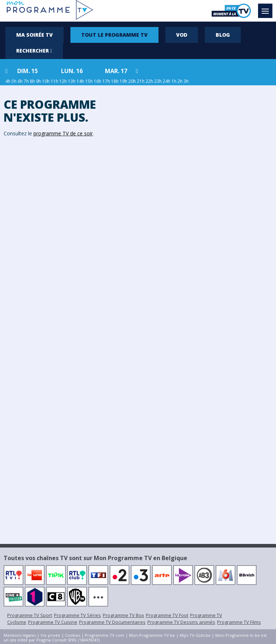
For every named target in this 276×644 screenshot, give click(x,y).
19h (123, 81)
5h (14, 81)
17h (106, 81)
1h (174, 81)
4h (8, 81)
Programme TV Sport (30, 615)
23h (158, 81)
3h (186, 81)
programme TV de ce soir (63, 133)
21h (141, 81)
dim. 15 (27, 71)
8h (32, 81)
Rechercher (34, 51)
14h (80, 81)
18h (115, 81)
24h (167, 81)
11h (54, 81)
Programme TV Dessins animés (181, 622)
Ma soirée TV (34, 35)
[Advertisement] (207, 197)
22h (149, 81)
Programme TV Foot (167, 615)
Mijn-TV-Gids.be (195, 635)
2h (180, 81)
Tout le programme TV (114, 35)
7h (26, 81)
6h (20, 81)
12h (63, 81)
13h (72, 81)
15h (89, 81)
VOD (182, 35)
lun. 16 (72, 71)
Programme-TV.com (105, 635)
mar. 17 (116, 71)
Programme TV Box (123, 615)
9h (38, 81)
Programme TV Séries (77, 615)
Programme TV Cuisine (53, 622)
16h (98, 81)
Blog (223, 35)
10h (46, 81)
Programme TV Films (239, 622)
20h (132, 81)
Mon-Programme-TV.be (152, 635)
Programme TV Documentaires (112, 622)
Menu (267, 8)
